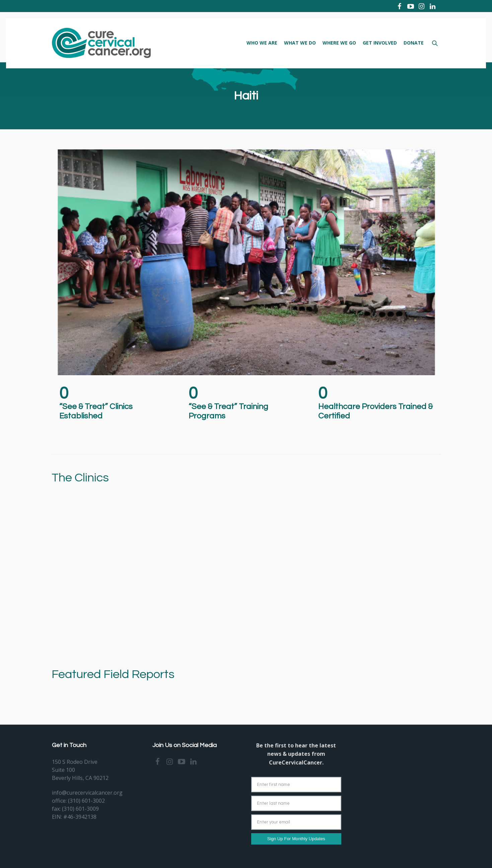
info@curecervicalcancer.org (87, 793)
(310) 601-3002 (86, 801)
